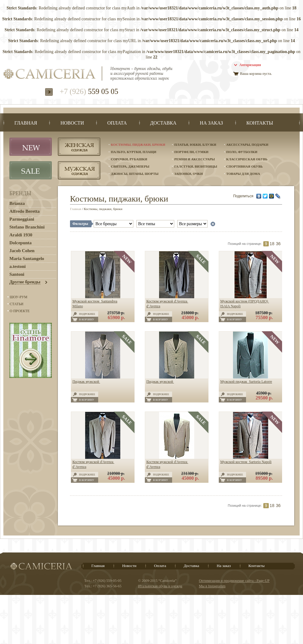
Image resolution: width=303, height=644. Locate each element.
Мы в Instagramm (212, 586)
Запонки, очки (188, 174)
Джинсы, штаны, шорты (135, 174)
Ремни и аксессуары (195, 159)
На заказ (224, 566)
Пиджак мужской (86, 382)
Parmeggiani (22, 219)
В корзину (87, 319)
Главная (76, 209)
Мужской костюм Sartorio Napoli (246, 462)
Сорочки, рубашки (129, 159)
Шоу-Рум (18, 297)
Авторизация (250, 65)
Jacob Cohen (22, 251)
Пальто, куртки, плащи (134, 152)
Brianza (17, 203)
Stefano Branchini (27, 227)
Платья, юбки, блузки (195, 145)
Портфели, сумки (191, 152)
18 (272, 244)
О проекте (20, 311)
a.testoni (18, 266)
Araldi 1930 (21, 235)
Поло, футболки (242, 152)
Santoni (17, 274)
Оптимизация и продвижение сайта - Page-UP (234, 581)
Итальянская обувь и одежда (160, 586)
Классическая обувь (247, 159)
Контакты (257, 566)
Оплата (160, 566)
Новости (129, 566)
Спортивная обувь (245, 166)
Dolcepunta (20, 243)
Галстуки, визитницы (196, 166)
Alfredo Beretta (25, 211)
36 (278, 244)
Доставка (191, 566)
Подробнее (87, 314)
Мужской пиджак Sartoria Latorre (246, 382)
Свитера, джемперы (130, 166)
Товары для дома (243, 174)
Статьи (17, 304)
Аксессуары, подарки (247, 145)
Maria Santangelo (27, 259)
